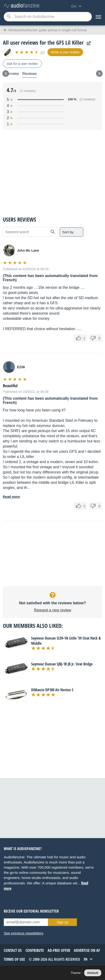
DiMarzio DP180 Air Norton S (52, 690)
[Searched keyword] (48, 17)
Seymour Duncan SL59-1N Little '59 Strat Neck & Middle (66, 641)
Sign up (62, 922)
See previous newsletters (24, 933)
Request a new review (52, 610)
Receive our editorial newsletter (31, 911)
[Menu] (98, 17)
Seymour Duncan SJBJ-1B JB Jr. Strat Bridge (62, 664)
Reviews (29, 74)
